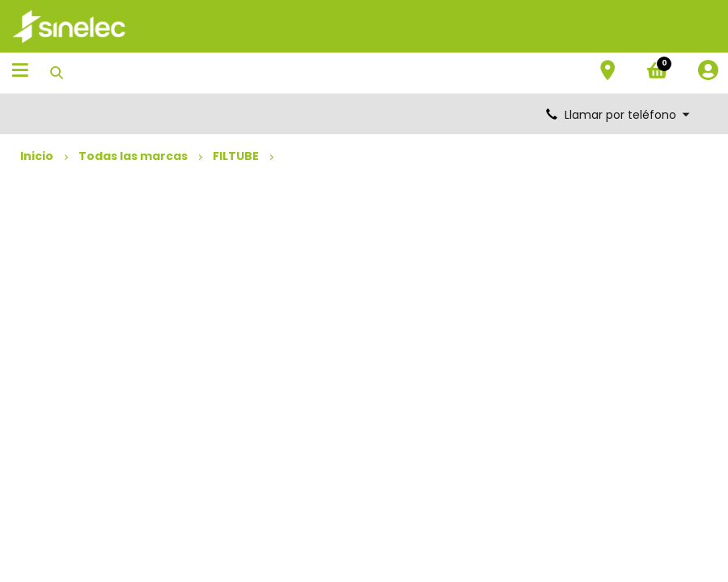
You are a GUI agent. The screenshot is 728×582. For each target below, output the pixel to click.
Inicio (37, 156)
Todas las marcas (133, 156)
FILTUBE (236, 156)
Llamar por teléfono (619, 115)
